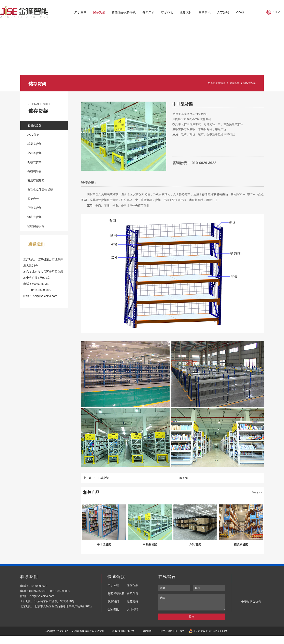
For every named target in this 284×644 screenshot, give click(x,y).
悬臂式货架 (34, 208)
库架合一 (33, 199)
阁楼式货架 (34, 162)
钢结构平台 (34, 171)
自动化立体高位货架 (40, 190)
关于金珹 (80, 12)
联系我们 (167, 12)
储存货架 (99, 12)
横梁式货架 (34, 144)
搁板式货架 (250, 83)
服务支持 (186, 12)
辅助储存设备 (36, 226)
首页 (223, 83)
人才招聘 (223, 12)
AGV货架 (33, 135)
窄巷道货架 (34, 153)
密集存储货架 (36, 180)
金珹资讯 (204, 12)
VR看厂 (241, 12)
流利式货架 (34, 217)
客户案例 (148, 12)
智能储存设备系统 (124, 12)
